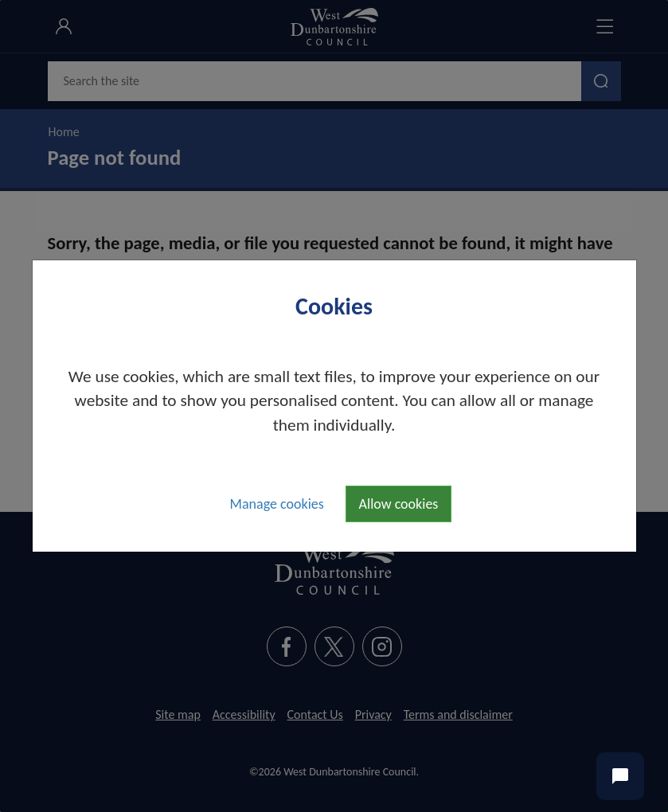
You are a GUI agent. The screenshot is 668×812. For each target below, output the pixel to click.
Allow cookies (399, 504)
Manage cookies (277, 504)
